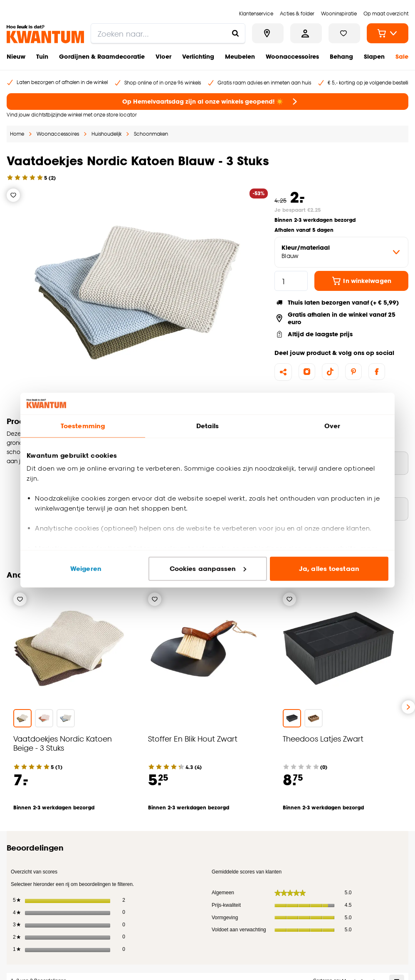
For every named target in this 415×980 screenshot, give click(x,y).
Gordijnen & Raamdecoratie (102, 56)
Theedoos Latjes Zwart (323, 738)
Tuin (42, 56)
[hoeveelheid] (291, 281)
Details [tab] (208, 426)
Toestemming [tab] (83, 426)
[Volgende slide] (408, 707)
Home (17, 134)
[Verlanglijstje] (13, 195)
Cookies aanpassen (208, 569)
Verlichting (198, 56)
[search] (168, 33)
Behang (341, 56)
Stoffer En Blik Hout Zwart (193, 738)
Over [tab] (332, 426)
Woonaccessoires (292, 56)
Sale (402, 56)
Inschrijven (378, 868)
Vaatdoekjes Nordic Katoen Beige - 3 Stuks (63, 743)
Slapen (374, 56)
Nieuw (16, 56)
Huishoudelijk (106, 134)
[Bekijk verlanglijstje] (344, 33)
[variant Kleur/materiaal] (341, 252)
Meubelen (240, 56)
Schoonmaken (151, 134)
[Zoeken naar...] (235, 33)
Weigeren (86, 569)
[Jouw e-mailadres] (295, 868)
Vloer (163, 56)
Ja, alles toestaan (329, 569)
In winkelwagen (361, 281)
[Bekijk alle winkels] (268, 33)
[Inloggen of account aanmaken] (306, 33)
